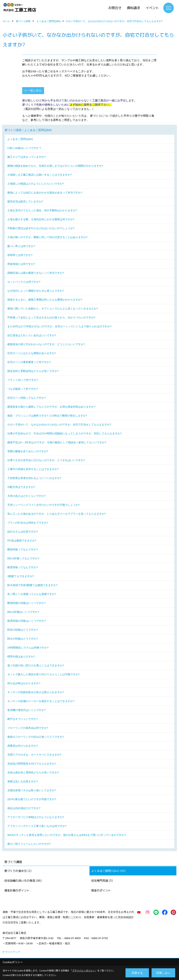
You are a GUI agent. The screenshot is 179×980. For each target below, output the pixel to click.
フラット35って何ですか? (23, 380)
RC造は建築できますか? (22, 540)
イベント (152, 8)
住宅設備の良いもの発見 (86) (23, 881)
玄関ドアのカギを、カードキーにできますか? (34, 755)
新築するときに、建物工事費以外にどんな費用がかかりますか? (45, 300)
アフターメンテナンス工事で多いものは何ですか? (37, 826)
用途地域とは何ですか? (21, 264)
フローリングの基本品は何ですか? (28, 728)
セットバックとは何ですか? (24, 282)
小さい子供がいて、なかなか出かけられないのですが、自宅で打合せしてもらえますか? (59, 424)
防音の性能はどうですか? (22, 630)
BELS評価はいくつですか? (23, 612)
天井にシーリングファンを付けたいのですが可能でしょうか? (43, 505)
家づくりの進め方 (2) (18, 871)
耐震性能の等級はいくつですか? (26, 621)
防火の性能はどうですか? (22, 639)
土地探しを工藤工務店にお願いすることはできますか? (40, 175)
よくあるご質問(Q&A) (20, 139)
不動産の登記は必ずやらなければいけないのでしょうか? (41, 228)
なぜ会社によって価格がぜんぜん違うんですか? (36, 291)
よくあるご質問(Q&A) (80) (108, 871)
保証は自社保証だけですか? (24, 808)
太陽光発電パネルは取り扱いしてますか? (32, 790)
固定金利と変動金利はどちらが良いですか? (33, 371)
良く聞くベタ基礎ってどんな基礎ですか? (32, 594)
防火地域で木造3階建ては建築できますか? (32, 585)
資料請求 (134, 8)
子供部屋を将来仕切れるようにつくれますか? (34, 478)
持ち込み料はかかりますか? (24, 683)
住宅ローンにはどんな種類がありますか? (32, 353)
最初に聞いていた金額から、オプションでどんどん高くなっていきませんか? (53, 309)
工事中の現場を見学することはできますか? (33, 469)
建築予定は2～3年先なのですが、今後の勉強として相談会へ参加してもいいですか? (57, 442)
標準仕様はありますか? (21, 656)
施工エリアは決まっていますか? (26, 157)
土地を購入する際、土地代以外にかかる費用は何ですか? (41, 219)
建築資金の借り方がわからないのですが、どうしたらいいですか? (46, 344)
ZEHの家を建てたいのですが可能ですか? (32, 799)
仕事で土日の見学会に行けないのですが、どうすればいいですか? (46, 460)
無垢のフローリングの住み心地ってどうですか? (36, 737)
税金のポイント (101, 890)
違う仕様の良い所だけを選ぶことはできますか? (36, 665)
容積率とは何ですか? (20, 255)
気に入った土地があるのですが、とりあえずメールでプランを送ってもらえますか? (57, 514)
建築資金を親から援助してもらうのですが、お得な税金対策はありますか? (51, 407)
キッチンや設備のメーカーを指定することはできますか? (41, 701)
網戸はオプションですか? (22, 719)
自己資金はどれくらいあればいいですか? (32, 335)
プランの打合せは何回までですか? (28, 523)
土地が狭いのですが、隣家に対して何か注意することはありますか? (47, 237)
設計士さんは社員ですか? (22, 532)
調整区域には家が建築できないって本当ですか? (36, 273)
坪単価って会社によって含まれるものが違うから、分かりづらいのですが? (51, 317)
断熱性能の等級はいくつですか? (26, 603)
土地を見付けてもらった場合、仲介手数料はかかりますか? (42, 210)
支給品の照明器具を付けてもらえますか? (32, 764)
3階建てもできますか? (21, 576)
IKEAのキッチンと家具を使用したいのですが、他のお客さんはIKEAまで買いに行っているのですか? (67, 835)
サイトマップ (13, 952)
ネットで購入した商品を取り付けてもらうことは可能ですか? (43, 674)
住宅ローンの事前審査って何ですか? (29, 362)
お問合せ (115, 8)
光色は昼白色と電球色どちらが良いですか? (33, 772)
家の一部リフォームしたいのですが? (29, 844)
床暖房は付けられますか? (22, 746)
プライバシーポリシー (84, 970)
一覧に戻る (34, 91)
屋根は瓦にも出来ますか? (22, 781)
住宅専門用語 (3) (102, 881)
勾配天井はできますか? (21, 487)
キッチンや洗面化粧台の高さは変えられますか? (36, 692)
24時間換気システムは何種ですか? (28, 648)
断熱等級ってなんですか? (22, 549)
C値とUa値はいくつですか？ (24, 148)
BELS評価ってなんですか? (23, 558)
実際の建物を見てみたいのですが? (28, 451)
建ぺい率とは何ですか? (21, 246)
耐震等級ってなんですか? (22, 567)
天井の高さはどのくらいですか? (26, 496)
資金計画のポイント (17, 890)
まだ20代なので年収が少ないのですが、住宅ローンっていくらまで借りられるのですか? (59, 326)
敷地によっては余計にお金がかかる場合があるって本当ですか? (45, 193)
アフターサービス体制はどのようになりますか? (36, 817)
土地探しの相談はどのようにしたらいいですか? (36, 184)
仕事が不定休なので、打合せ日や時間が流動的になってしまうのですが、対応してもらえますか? (64, 433)
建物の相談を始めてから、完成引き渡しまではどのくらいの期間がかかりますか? (55, 166)
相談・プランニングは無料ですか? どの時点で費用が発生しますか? (47, 416)
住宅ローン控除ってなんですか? (26, 398)
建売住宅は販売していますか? (25, 201)
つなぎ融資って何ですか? (22, 389)
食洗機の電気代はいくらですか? (26, 710)
